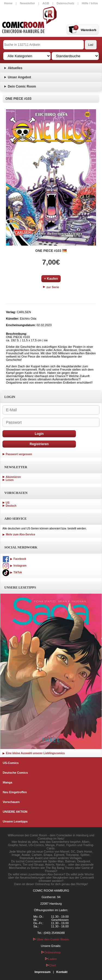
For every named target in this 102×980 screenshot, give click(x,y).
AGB (46, 3)
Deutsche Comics (15, 773)
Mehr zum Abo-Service (19, 534)
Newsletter (27, 3)
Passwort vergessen (19, 454)
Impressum (43, 972)
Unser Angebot (20, 77)
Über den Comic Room (51, 939)
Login (39, 434)
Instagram (14, 566)
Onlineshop (51, 952)
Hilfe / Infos (90, 3)
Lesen (10, 480)
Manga (7, 782)
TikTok (12, 572)
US (8, 503)
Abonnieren (13, 477)
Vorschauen (11, 802)
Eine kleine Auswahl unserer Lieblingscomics (34, 753)
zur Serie (51, 287)
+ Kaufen (51, 279)
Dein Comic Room (22, 86)
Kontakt (62, 972)
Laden (51, 959)
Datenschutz (65, 3)
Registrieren (39, 444)
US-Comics (11, 763)
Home (8, 3)
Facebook (14, 559)
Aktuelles (15, 68)
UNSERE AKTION (15, 812)
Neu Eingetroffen (15, 792)
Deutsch (11, 506)
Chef (51, 965)
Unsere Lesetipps (15, 821)
